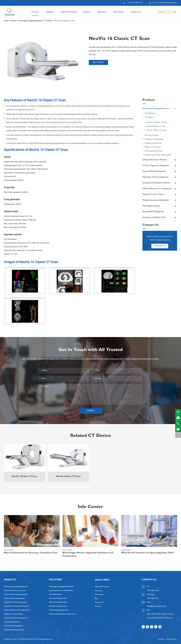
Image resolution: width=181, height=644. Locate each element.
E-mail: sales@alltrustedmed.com (163, 3)
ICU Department (55, 595)
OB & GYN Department (58, 602)
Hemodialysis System (160, 206)
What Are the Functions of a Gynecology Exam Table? (148, 553)
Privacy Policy (171, 639)
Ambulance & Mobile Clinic (160, 218)
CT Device (48, 21)
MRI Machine (149, 114)
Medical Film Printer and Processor (157, 155)
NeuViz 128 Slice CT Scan (156, 130)
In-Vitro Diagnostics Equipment (160, 166)
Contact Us (136, 13)
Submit (91, 411)
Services (87, 13)
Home (6, 21)
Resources (102, 13)
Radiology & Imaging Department (61, 587)
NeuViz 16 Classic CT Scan (64, 21)
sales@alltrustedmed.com (157, 606)
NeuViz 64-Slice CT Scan (156, 126)
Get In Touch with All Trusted (91, 350)
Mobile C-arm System (152, 147)
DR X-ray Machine (151, 135)
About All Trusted (69, 13)
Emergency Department (58, 606)
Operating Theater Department (61, 591)
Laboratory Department (58, 599)
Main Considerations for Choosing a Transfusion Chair (31, 553)
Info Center (119, 13)
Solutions (50, 13)
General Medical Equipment (160, 171)
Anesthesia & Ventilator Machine (160, 183)
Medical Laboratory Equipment (160, 200)
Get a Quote (98, 62)
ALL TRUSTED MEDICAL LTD (26, 639)
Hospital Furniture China (160, 195)
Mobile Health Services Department (63, 614)
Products (35, 13)
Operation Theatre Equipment (160, 177)
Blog (97, 599)
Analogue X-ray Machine (154, 139)
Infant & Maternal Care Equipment (160, 189)
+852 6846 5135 (153, 599)
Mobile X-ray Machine (152, 143)
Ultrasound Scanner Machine (160, 160)
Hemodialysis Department (59, 610)
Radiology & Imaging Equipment (31, 21)
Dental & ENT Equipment (160, 212)
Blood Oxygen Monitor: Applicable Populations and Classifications (88, 555)
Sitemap (161, 639)
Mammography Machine (153, 151)
